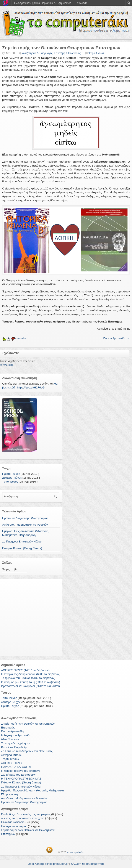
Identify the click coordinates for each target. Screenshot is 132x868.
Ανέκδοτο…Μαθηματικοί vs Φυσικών (25, 525)
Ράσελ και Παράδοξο (14, 747)
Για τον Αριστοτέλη (117, 338)
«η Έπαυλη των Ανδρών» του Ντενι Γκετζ (27, 751)
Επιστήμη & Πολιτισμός (67, 53)
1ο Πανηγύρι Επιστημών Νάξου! (22, 541)
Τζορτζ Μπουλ (10, 759)
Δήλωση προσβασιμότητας (88, 864)
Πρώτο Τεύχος (11, 474)
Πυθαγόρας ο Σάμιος (14, 826)
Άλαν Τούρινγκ (10, 739)
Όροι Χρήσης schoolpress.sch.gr (48, 864)
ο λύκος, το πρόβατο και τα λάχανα (23, 818)
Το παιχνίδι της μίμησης (16, 743)
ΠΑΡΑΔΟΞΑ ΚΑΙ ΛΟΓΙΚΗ (17, 767)
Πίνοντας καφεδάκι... (14, 822)
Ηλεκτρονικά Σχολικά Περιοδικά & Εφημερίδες (43, 3)
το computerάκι (76, 852)
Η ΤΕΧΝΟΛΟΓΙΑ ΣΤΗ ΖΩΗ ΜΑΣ (21, 779)
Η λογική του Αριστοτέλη (16, 735)
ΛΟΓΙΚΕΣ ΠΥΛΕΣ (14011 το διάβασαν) (25, 670)
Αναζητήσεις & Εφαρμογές (37, 53)
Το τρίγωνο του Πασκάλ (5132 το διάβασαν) (28, 678)
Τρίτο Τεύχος (10, 482)
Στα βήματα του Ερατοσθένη (19, 775)
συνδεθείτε (7, 365)
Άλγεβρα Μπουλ (11, 755)
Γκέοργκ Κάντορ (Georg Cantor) (22, 548)
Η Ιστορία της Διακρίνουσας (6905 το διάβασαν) (31, 674)
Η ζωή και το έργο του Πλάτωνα (21, 771)
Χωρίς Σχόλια (96, 53)
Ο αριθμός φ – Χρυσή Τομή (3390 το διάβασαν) (31, 682)
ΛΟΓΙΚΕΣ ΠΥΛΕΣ (12, 763)
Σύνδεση (82, 3)
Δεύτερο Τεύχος (12, 478)
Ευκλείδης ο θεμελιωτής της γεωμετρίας (26, 814)
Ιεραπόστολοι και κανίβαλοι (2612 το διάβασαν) (30, 686)
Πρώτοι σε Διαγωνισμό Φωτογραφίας (25, 518)
